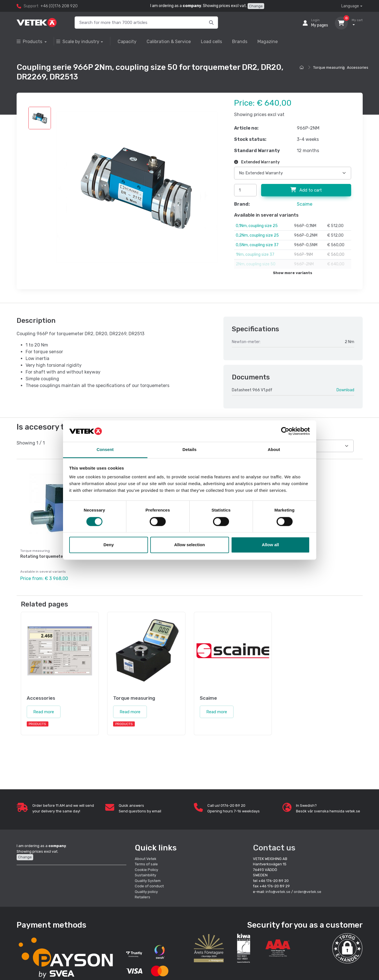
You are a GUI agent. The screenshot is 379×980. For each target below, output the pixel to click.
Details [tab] (190, 450)
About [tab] (274, 450)
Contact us (274, 848)
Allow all (271, 545)
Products (30, 42)
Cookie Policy (146, 870)
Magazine (268, 42)
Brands (240, 42)
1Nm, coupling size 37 (255, 255)
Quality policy (146, 892)
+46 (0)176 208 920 (59, 6)
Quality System (148, 881)
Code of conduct (149, 886)
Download (345, 390)
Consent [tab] (105, 450)
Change (256, 6)
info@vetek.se (278, 892)
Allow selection (189, 545)
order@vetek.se (308, 892)
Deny (109, 545)
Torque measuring (329, 67)
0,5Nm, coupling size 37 (257, 245)
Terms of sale (146, 864)
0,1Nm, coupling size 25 (257, 226)
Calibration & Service (169, 42)
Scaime (305, 204)
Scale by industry (78, 42)
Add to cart (306, 190)
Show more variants (293, 273)
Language (350, 6)
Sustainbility (146, 875)
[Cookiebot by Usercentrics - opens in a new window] (285, 431)
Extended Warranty (257, 162)
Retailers (143, 897)
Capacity (127, 42)
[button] (347, 948)
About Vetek (146, 859)
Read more (44, 712)
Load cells (211, 42)
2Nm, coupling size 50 (256, 264)
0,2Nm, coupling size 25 (257, 235)
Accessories (358, 67)
